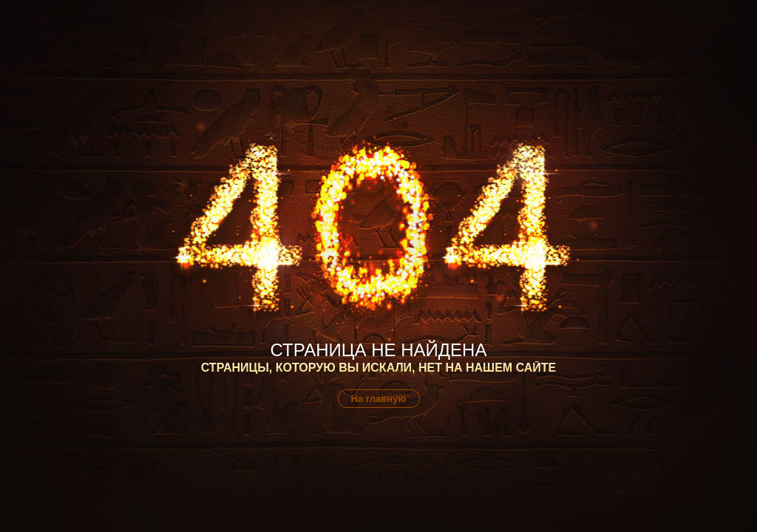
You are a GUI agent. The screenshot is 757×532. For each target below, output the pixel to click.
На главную (379, 399)
